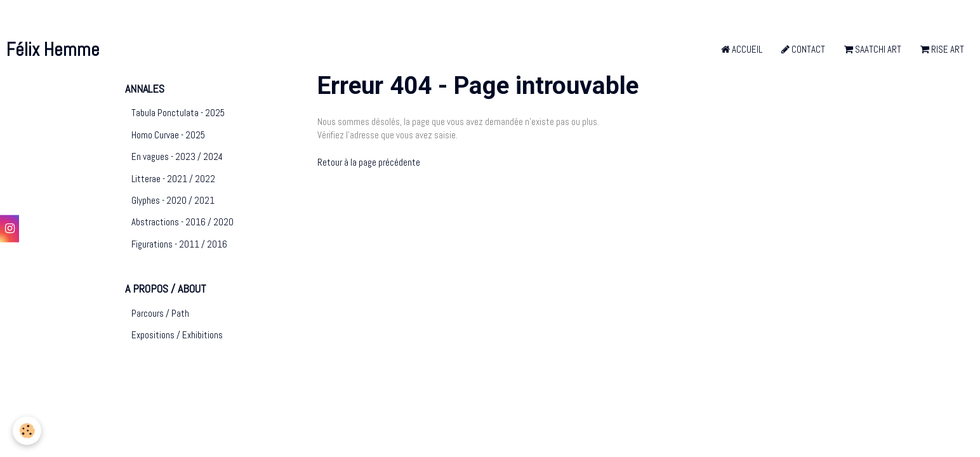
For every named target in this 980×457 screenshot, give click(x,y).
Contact (803, 49)
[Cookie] (27, 431)
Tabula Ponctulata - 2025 (178, 113)
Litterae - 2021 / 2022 (173, 179)
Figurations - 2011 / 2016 (179, 244)
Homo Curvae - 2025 (168, 135)
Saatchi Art (873, 49)
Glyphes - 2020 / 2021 (173, 200)
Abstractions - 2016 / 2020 (182, 222)
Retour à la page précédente (369, 162)
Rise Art (942, 49)
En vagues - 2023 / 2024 (177, 156)
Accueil (742, 49)
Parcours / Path (160, 313)
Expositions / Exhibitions (177, 335)
